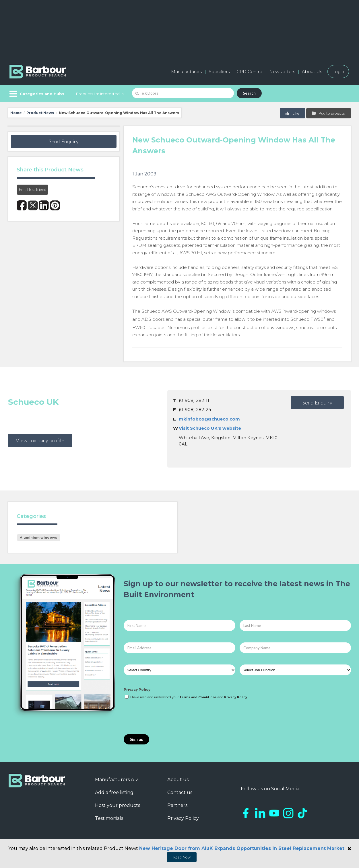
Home (16, 113)
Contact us (180, 792)
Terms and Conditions (198, 697)
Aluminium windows (38, 537)
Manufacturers (186, 72)
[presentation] (167, 717)
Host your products (118, 805)
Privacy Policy (137, 690)
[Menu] (36, 94)
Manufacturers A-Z (117, 780)
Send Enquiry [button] (64, 141)
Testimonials (109, 818)
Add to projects (328, 113)
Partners (177, 805)
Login (338, 72)
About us (178, 780)
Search (249, 93)
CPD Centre (249, 72)
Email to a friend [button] (33, 189)
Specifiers (219, 72)
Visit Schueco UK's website (210, 428)
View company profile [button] (40, 440)
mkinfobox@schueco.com (209, 419)
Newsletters (282, 72)
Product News (40, 113)
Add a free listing (114, 792)
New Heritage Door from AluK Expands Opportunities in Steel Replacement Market (242, 848)
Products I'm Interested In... (101, 94)
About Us (312, 72)
